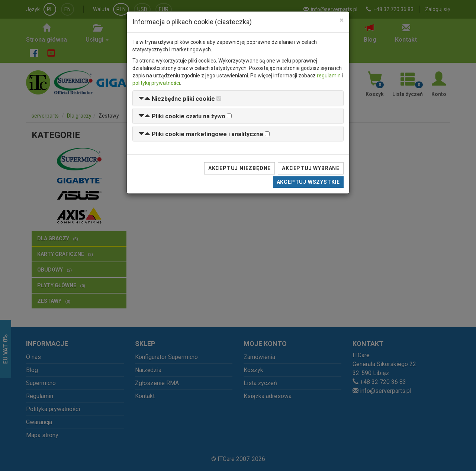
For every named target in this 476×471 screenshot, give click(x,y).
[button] (177, 99)
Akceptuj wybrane (311, 168)
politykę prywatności (156, 83)
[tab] (238, 98)
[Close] (342, 20)
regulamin (329, 76)
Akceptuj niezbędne (239, 168)
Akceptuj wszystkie (308, 182)
